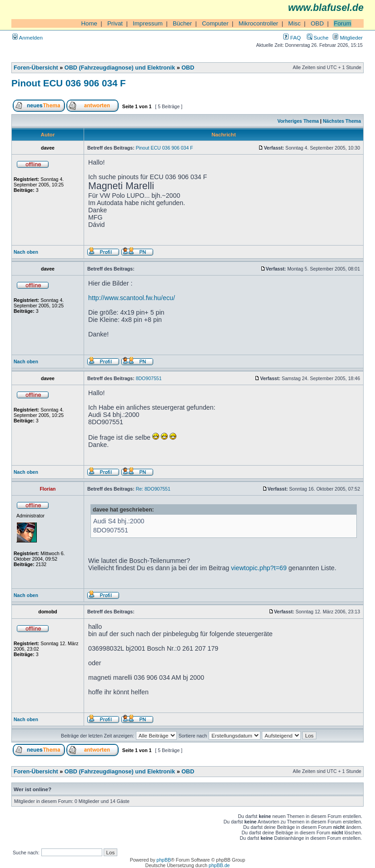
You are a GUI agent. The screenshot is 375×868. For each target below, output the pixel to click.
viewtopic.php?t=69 (259, 568)
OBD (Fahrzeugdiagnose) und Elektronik (120, 68)
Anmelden (27, 38)
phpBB (164, 860)
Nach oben (26, 252)
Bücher (182, 23)
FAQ (292, 38)
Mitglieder (348, 38)
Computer (215, 23)
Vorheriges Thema (298, 121)
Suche (318, 38)
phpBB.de (219, 865)
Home (89, 23)
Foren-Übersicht (36, 68)
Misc (294, 23)
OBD (317, 23)
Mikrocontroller (258, 23)
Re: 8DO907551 (153, 489)
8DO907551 (149, 378)
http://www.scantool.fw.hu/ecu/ (132, 298)
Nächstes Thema (342, 121)
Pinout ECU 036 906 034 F (69, 83)
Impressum (148, 23)
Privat (115, 23)
